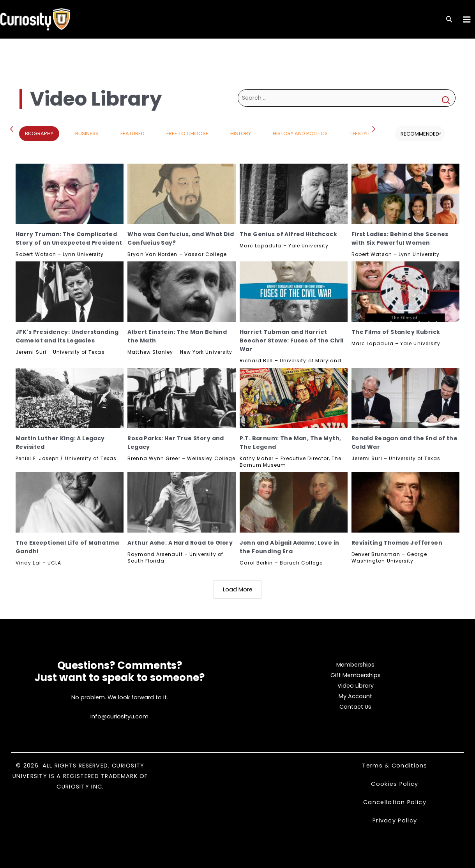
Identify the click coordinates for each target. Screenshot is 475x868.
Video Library (356, 686)
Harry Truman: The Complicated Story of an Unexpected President (69, 238)
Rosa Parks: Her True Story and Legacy (176, 443)
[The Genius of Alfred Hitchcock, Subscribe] (294, 194)
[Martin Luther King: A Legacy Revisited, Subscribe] (70, 398)
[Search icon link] (449, 20)
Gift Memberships (356, 675)
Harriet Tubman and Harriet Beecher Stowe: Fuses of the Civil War (292, 340)
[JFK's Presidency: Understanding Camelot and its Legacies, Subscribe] (70, 292)
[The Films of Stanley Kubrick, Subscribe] (405, 292)
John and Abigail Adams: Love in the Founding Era (290, 547)
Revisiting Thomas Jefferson (397, 543)
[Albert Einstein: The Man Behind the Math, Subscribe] (181, 292)
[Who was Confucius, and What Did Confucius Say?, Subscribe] (181, 194)
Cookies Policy (395, 784)
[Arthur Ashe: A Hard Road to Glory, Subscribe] (181, 502)
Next (374, 129)
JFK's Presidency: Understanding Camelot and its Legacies (67, 336)
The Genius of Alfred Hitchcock (289, 234)
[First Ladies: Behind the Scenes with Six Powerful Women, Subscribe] (405, 194)
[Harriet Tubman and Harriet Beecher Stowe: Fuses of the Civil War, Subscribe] (294, 292)
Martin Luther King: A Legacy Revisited (60, 443)
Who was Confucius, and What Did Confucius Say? (181, 238)
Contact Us (355, 707)
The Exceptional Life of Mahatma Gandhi (67, 547)
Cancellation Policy (395, 802)
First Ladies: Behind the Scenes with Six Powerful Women (400, 238)
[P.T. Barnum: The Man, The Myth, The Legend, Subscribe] (294, 398)
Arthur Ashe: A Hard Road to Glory (180, 543)
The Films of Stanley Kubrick (396, 332)
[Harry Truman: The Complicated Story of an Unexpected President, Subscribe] (70, 194)
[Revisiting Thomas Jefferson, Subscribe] (405, 502)
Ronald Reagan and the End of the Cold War (404, 443)
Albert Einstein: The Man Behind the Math (177, 336)
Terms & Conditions (395, 766)
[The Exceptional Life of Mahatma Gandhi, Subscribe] (70, 502)
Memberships (355, 665)
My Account (355, 696)
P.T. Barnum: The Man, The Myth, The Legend (290, 443)
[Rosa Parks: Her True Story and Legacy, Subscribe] (181, 398)
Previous (13, 129)
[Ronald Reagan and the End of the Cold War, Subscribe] (405, 398)
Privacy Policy (395, 820)
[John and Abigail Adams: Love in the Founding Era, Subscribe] (294, 502)
